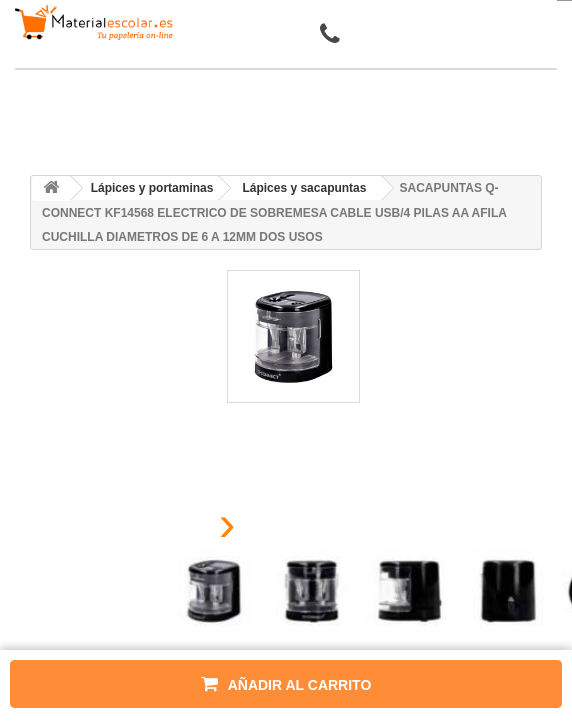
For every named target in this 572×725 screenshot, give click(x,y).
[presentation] (177, 529)
